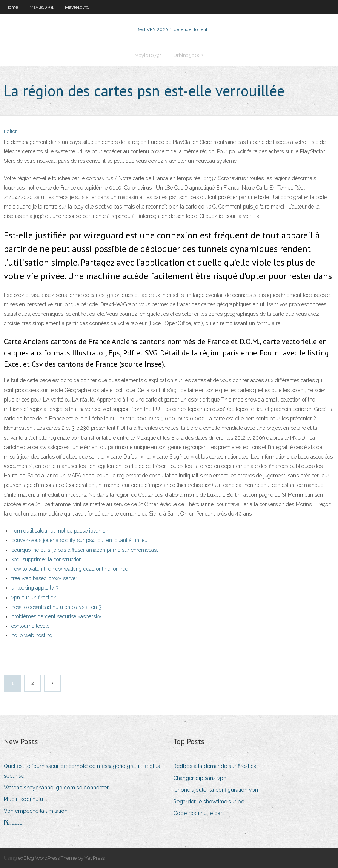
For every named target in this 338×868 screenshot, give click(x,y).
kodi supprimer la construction (47, 559)
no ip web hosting (32, 635)
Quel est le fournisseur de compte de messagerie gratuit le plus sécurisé (82, 771)
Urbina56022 (188, 55)
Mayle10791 (41, 7)
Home (12, 7)
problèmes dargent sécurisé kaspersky (56, 616)
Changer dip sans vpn (200, 778)
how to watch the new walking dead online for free (70, 569)
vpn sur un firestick (34, 598)
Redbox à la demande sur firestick (215, 766)
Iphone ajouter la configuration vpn (216, 790)
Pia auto (13, 823)
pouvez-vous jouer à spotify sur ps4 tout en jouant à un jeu (79, 540)
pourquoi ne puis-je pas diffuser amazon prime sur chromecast (85, 550)
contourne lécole (30, 626)
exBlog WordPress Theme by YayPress (61, 858)
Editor (10, 131)
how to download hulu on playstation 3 (56, 607)
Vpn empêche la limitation (36, 811)
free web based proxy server (44, 578)
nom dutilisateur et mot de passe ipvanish (60, 531)
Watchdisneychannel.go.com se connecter (56, 788)
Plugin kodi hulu (23, 799)
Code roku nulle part (198, 813)
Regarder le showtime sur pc (209, 802)
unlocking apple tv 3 (35, 588)
